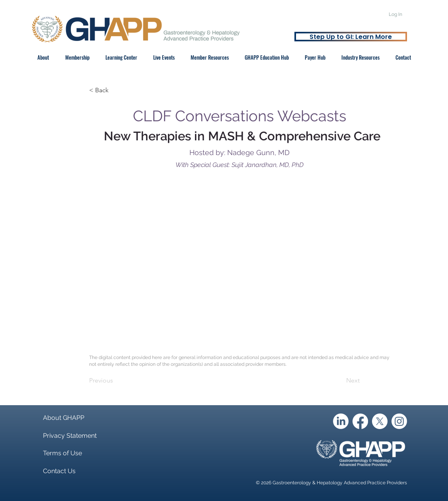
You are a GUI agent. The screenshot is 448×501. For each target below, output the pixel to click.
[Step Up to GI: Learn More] (351, 37)
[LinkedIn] (341, 421)
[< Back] (115, 90)
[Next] (340, 381)
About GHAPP (64, 418)
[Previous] (115, 381)
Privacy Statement (70, 436)
